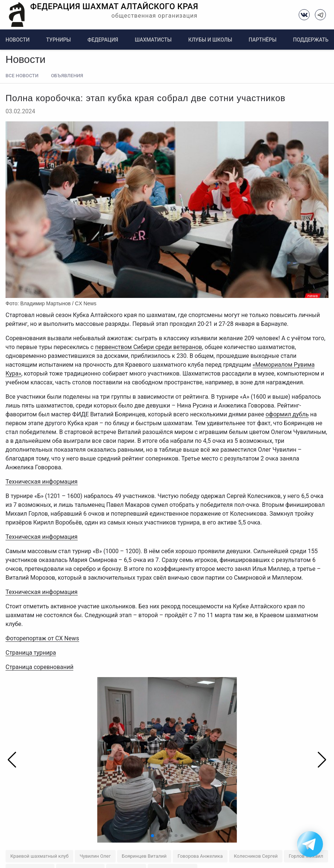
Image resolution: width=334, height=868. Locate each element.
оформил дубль (287, 414)
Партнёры (263, 40)
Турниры (58, 40)
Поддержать (311, 40)
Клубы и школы (210, 40)
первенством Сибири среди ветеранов (149, 347)
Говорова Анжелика (200, 856)
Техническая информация (42, 482)
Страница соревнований (39, 667)
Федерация (103, 40)
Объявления (67, 76)
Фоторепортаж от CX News (42, 638)
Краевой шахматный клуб (39, 856)
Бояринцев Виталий (144, 856)
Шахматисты (153, 40)
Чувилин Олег (95, 856)
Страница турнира (31, 653)
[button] (318, 760)
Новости (17, 40)
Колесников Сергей (256, 856)
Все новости (22, 76)
